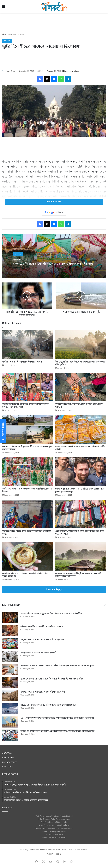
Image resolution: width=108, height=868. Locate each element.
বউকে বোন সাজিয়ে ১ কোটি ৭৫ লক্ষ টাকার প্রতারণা (42, 626)
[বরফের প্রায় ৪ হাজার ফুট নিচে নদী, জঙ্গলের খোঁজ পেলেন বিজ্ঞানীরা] (10, 709)
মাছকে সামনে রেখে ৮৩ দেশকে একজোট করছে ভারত (42, 640)
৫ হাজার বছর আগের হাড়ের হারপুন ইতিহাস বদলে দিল (43, 692)
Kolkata (21, 34)
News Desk (10, 71)
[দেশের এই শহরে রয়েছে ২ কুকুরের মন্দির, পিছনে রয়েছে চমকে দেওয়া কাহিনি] (10, 617)
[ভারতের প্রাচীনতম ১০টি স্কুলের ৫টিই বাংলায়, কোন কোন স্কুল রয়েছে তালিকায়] (28, 429)
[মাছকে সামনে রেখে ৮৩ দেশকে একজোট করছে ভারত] (10, 644)
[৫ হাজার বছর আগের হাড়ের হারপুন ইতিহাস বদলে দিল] (10, 696)
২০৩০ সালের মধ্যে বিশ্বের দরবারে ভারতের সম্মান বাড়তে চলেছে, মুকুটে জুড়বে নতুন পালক (57, 718)
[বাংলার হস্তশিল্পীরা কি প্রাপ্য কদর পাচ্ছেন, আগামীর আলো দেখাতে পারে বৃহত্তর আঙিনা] (28, 387)
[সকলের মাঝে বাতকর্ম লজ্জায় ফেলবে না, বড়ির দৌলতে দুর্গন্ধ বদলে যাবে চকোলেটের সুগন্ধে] (10, 670)
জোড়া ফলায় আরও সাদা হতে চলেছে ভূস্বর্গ (38, 653)
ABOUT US (7, 753)
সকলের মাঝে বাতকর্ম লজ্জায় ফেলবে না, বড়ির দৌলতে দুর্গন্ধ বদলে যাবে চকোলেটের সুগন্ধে (58, 666)
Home (6, 34)
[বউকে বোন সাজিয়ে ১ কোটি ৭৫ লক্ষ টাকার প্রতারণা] (10, 631)
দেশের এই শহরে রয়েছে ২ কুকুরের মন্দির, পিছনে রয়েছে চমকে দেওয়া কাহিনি (51, 613)
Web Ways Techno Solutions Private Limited (49, 849)
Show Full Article (54, 202)
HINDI (59, 854)
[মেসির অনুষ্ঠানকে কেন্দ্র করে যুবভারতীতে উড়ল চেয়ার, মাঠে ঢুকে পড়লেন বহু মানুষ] (80, 472)
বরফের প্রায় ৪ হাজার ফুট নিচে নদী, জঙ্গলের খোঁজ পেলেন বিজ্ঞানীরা (48, 705)
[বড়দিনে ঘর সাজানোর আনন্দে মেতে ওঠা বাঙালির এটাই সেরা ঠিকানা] (28, 472)
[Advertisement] (54, 22)
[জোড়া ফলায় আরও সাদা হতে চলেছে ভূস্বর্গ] (10, 657)
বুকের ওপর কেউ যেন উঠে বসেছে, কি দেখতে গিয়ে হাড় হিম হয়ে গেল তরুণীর (52, 679)
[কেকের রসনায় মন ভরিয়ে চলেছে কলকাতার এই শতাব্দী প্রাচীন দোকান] (80, 429)
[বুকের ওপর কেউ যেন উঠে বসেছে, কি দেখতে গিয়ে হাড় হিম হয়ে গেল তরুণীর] (10, 683)
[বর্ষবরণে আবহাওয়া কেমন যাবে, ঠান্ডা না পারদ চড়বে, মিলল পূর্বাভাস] (80, 387)
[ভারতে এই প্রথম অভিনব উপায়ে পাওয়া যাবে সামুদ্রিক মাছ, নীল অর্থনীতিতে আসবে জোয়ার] (10, 735)
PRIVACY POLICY (10, 762)
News (14, 34)
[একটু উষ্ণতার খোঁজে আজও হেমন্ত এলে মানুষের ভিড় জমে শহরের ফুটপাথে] (80, 514)
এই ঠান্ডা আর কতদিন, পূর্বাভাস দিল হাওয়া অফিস (22, 362)
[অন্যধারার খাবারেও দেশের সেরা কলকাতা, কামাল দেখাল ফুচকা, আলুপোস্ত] (28, 556)
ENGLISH (51, 854)
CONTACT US (8, 767)
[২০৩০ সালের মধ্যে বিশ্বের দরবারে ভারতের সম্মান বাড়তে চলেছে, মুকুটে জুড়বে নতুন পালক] (10, 722)
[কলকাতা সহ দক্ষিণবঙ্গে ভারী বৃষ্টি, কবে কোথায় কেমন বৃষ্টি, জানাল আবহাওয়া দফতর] (80, 556)
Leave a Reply (54, 589)
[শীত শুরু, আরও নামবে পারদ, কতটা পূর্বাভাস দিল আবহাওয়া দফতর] (28, 514)
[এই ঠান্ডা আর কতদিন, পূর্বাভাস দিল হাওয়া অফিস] (28, 345)
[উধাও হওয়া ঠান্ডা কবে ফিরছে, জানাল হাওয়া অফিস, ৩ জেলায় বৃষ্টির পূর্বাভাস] (80, 345)
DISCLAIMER (8, 758)
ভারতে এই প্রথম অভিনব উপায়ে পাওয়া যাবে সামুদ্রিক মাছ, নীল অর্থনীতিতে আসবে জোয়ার (57, 731)
